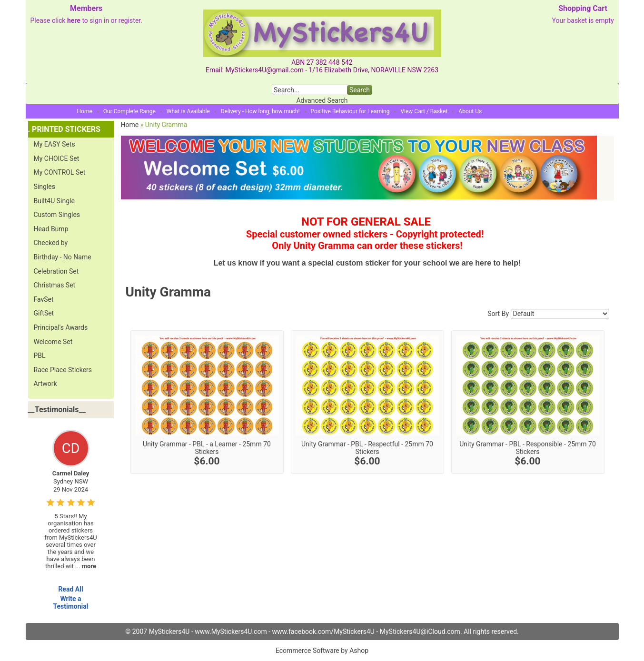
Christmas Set (55, 285)
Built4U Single (54, 201)
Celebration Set (56, 271)
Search (360, 90)
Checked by (51, 243)
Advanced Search (322, 100)
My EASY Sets (54, 144)
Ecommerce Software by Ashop (322, 651)
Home (85, 111)
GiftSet (44, 313)
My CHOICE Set (57, 158)
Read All (70, 589)
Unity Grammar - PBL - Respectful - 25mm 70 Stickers (367, 448)
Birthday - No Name (63, 257)
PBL (40, 355)
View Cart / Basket (424, 111)
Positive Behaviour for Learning (350, 111)
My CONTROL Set (60, 172)
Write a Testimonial (70, 602)
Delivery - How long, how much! (260, 111)
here (74, 20)
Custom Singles (57, 215)
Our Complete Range (129, 111)
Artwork (45, 384)
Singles (45, 187)
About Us (470, 111)
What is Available (188, 111)
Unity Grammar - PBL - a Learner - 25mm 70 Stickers (207, 448)
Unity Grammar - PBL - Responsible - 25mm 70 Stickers (528, 448)
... (86, 566)
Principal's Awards (61, 327)
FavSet (44, 299)
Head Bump (51, 229)
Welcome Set (53, 342)
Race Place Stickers (63, 370)
